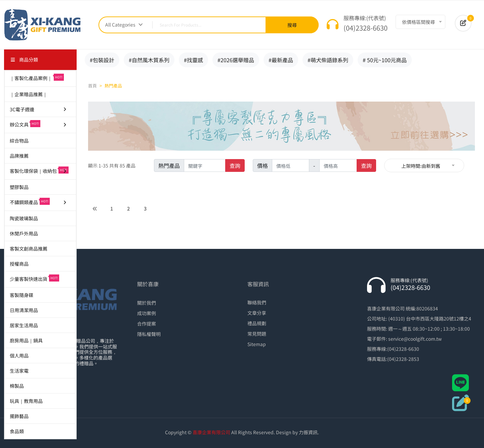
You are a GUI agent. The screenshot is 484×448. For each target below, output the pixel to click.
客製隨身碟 (22, 295)
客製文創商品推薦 (29, 249)
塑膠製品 (19, 187)
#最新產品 (281, 60)
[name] (205, 165)
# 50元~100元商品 (385, 60)
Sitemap (257, 344)
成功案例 (147, 313)
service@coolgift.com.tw (415, 339)
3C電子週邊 (38, 109)
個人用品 (19, 356)
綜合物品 (19, 141)
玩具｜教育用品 (26, 401)
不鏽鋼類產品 (38, 202)
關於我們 (147, 303)
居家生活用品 (24, 325)
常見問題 (257, 334)
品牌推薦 (19, 156)
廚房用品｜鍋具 (26, 340)
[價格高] (338, 165)
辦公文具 (38, 124)
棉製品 (17, 386)
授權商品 (19, 264)
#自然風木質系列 (149, 60)
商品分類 (24, 60)
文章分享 (257, 313)
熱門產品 (113, 86)
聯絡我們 (257, 302)
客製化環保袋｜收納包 (39, 170)
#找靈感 (193, 60)
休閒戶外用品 (24, 233)
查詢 (235, 165)
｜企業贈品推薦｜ (29, 94)
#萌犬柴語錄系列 (328, 60)
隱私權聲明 (149, 334)
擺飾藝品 (19, 416)
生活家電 (19, 371)
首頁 (92, 86)
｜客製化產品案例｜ (37, 78)
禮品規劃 (257, 323)
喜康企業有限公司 (211, 432)
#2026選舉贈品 (236, 60)
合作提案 (147, 324)
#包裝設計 (102, 60)
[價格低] (291, 165)
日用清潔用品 (24, 310)
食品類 (17, 431)
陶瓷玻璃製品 (24, 218)
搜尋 (292, 25)
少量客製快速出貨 (34, 278)
